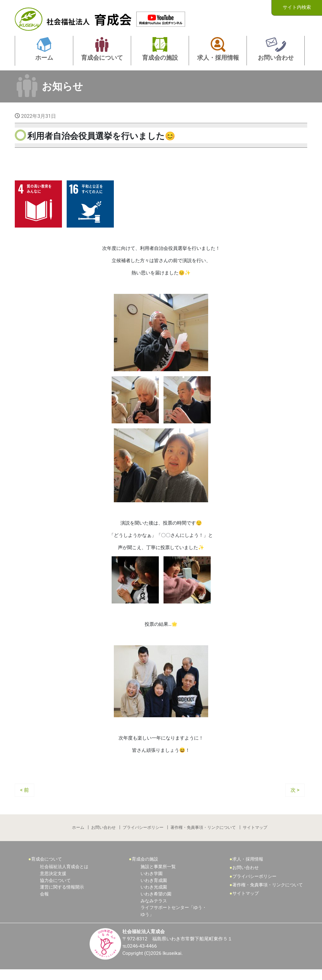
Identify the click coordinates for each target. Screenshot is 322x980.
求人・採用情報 (248, 869)
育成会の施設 (145, 869)
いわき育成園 (154, 890)
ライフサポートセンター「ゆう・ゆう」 (174, 921)
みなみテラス (154, 911)
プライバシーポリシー (143, 837)
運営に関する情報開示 (62, 897)
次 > (295, 798)
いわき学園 (152, 883)
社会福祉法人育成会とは (64, 877)
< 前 (25, 798)
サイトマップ (256, 837)
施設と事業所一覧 (158, 877)
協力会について (55, 890)
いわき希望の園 (156, 904)
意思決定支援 (53, 883)
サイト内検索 (297, 7)
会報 (44, 904)
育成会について (47, 869)
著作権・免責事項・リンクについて (203, 837)
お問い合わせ (103, 837)
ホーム (78, 837)
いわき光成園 (154, 897)
